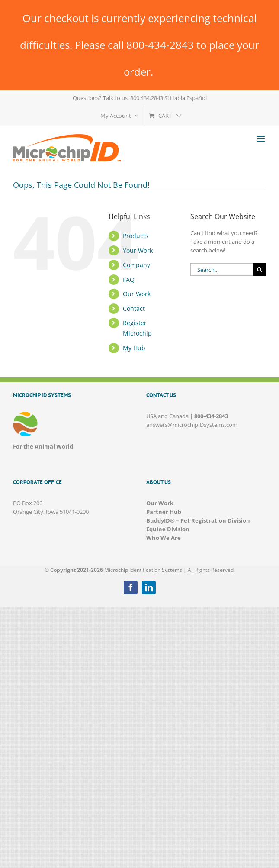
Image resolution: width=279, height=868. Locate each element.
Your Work (138, 250)
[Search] (260, 269)
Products (136, 236)
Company (136, 265)
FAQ (129, 279)
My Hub (134, 348)
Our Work (137, 294)
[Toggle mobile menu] (261, 139)
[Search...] (222, 269)
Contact (134, 308)
